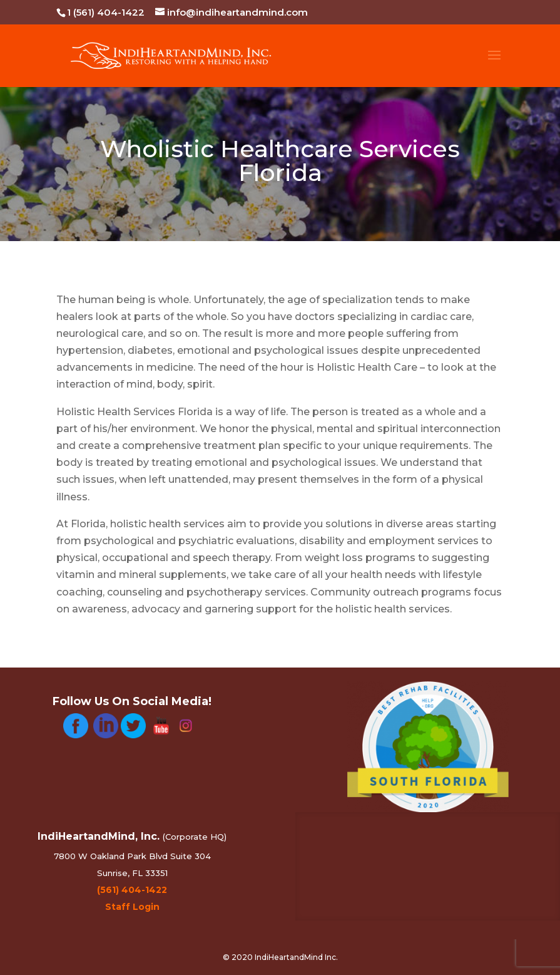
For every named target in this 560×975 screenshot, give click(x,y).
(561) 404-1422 (132, 890)
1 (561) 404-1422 (106, 12)
